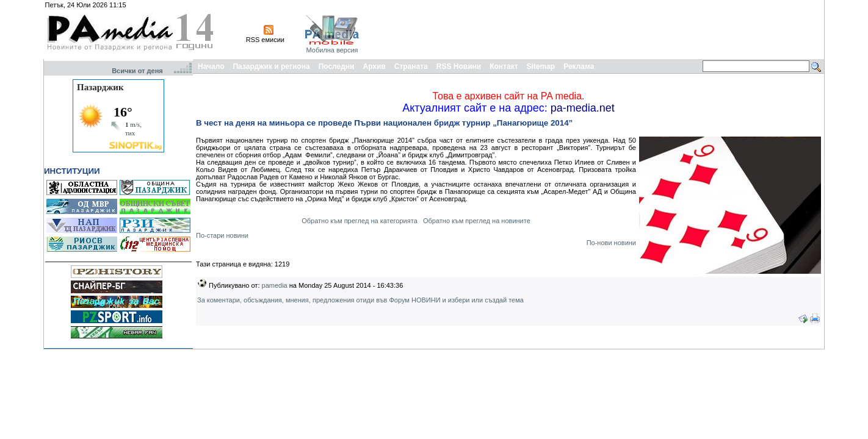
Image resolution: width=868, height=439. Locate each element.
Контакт (504, 66)
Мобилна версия (332, 50)
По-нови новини (611, 243)
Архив (374, 66)
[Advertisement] (600, 29)
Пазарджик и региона (271, 66)
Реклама (579, 66)
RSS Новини (459, 66)
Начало (211, 66)
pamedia (275, 285)
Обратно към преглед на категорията (360, 221)
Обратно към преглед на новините (477, 221)
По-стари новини (222, 235)
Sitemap (541, 66)
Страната (411, 66)
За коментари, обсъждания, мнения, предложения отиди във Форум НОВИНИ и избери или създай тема (360, 300)
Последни (337, 66)
